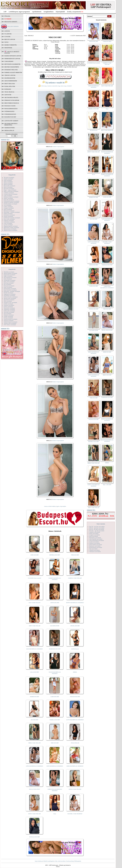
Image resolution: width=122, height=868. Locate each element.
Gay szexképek (8, 205)
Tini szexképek (8, 314)
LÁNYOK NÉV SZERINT (11, 121)
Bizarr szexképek (8, 187)
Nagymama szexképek (9, 275)
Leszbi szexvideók (94, 542)
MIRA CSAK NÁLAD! (35, 743)
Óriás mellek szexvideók (96, 545)
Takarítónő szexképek (9, 308)
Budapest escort (10, 117)
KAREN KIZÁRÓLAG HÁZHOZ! (55, 579)
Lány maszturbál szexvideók (97, 540)
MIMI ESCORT (107, 352)
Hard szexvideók (94, 536)
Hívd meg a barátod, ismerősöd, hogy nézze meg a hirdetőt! (55, 86)
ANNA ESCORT (94, 265)
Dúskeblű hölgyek (11, 70)
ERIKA (75, 672)
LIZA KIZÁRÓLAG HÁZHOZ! (35, 649)
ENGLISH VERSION (13, 26)
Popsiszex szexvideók (95, 546)
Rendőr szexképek (8, 293)
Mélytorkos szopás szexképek (11, 227)
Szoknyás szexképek (9, 305)
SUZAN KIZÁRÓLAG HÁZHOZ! (55, 673)
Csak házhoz (9, 61)
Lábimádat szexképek (9, 222)
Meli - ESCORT (107, 485)
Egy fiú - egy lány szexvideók (97, 527)
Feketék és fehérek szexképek (11, 202)
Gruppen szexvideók (95, 535)
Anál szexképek (8, 180)
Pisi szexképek (7, 284)
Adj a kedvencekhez (60, 861)
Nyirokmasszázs (10, 114)
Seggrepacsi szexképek (10, 294)
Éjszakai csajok (10, 106)
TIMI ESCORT (75, 555)
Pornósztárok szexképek (10, 289)
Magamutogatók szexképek (11, 226)
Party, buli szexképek (9, 282)
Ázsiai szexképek (8, 183)
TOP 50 (6, 42)
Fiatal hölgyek (10, 86)
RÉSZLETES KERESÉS (11, 22)
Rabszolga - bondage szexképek (12, 291)
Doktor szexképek (8, 198)
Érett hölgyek (10, 84)
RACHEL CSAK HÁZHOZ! (75, 814)
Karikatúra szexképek (9, 215)
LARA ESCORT (55, 697)
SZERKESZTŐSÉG (10, 128)
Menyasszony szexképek (10, 229)
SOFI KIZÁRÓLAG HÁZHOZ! (55, 766)
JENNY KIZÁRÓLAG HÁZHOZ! (75, 603)
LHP (5, 12)
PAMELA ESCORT (55, 720)
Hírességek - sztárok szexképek (12, 212)
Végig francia (9, 92)
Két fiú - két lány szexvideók (97, 529)
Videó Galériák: (101, 524)
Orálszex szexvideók (95, 543)
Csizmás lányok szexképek (11, 194)
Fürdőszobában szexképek (10, 204)
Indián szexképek (8, 214)
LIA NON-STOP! (55, 626)
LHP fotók (8, 95)
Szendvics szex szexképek (10, 302)
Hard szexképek (8, 209)
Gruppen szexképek (9, 208)
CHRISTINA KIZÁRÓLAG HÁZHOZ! (55, 790)
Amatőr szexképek (8, 179)
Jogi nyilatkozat (39, 861)
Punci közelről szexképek (10, 290)
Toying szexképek (8, 318)
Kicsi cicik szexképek (9, 219)
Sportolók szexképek (9, 300)
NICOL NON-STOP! (35, 789)
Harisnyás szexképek (9, 211)
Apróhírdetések (37, 12)
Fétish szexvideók (94, 533)
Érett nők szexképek (9, 200)
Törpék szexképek (8, 316)
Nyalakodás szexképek (10, 280)
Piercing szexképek (9, 283)
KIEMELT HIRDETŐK (11, 45)
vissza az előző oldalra (50, 506)
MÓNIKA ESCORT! (55, 555)
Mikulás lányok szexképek (10, 230)
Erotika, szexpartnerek (74, 12)
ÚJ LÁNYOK (8, 34)
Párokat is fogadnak (12, 100)
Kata (55, 814)
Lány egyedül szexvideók (96, 539)
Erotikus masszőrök (12, 67)
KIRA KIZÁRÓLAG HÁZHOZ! (75, 766)
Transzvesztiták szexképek (10, 319)
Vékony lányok (10, 75)
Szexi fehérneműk (11, 81)
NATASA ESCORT (75, 697)
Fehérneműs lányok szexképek (12, 201)
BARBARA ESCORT (55, 649)
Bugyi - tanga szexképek (10, 190)
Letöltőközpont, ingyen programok (19, 12)
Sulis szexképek (8, 301)
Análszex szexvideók (95, 532)
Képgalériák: (12, 175)
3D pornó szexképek (9, 177)
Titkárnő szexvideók (94, 550)
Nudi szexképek (8, 279)
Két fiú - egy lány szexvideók (97, 528)
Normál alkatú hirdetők (13, 72)
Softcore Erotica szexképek (11, 297)
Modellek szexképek (9, 272)
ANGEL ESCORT (75, 626)
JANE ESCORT (35, 555)
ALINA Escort (75, 649)
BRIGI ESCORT (107, 375)
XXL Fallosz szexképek (10, 325)
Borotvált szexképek (9, 189)
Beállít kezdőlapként (49, 861)
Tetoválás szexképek (9, 312)
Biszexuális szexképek (9, 186)
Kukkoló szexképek (9, 221)
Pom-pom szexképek (9, 286)
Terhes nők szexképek (9, 311)
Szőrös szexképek (8, 307)
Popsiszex (8, 89)
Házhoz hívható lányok (13, 56)
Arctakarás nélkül (11, 97)
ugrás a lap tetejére (61, 506)
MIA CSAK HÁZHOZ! (107, 130)
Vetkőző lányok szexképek (10, 322)
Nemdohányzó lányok (12, 59)
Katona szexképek (8, 216)
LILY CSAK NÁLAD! (35, 603)
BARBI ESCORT (35, 697)
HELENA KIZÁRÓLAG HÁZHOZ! (107, 441)
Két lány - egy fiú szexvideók (97, 531)
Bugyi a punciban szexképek (11, 191)
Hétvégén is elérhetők (12, 64)
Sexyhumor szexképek (9, 296)
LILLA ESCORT (35, 672)
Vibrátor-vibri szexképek (10, 323)
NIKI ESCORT (55, 743)
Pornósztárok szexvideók (96, 547)
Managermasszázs (11, 109)
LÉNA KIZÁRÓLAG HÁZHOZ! (35, 766)
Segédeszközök (10, 78)
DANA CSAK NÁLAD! (75, 789)
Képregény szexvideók (95, 538)
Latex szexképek (8, 223)
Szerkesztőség (70, 861)
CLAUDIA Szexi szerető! (35, 578)
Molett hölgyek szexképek (10, 273)
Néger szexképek (8, 276)
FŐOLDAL (7, 16)
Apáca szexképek (8, 182)
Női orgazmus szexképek (10, 277)
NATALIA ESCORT (34, 837)
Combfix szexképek (9, 193)
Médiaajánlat (78, 861)
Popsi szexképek (8, 287)
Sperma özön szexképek (10, 298)
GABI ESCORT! (107, 41)
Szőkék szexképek (8, 304)
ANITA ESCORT (55, 603)
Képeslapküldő (60, 12)
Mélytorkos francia (12, 103)
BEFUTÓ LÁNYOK (10, 39)
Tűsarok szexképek (9, 321)
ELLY (94, 174)
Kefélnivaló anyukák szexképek (12, 218)
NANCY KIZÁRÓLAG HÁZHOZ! (94, 485)
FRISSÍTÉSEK (8, 48)
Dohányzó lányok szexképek (11, 197)
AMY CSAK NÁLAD (35, 626)
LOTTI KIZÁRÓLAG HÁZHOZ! (75, 720)
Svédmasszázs (9, 111)
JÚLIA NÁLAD (75, 743)
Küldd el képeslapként (58, 147)
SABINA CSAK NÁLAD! (75, 578)
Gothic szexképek (8, 207)
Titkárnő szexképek (9, 315)
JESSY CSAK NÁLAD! (35, 814)
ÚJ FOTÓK (7, 37)
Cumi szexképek (8, 195)
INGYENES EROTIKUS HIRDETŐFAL (11, 124)
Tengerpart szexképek (9, 309)
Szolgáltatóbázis (49, 12)
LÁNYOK (7, 31)
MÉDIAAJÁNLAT (9, 130)
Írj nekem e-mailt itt (55, 83)
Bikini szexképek (8, 184)
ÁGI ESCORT (35, 720)
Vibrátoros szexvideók (95, 552)
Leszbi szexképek (8, 225)
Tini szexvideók (93, 549)
